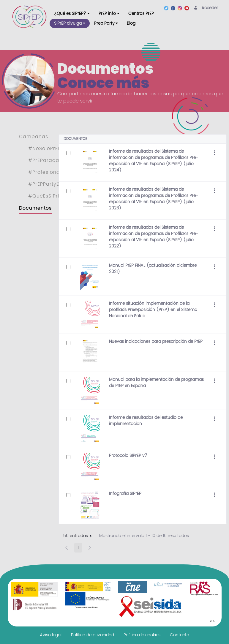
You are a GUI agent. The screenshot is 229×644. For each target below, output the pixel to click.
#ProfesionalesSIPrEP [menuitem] (55, 172)
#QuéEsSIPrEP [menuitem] (46, 196)
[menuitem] (72, 14)
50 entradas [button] (80, 536)
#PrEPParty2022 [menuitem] (48, 184)
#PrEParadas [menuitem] (45, 160)
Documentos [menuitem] (35, 208)
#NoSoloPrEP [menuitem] (45, 149)
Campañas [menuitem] (34, 137)
